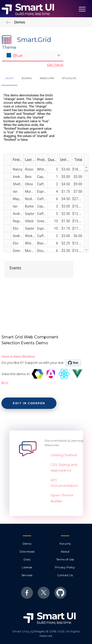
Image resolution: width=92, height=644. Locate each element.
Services (27, 575)
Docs (27, 559)
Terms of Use (65, 559)
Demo (27, 544)
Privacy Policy (65, 567)
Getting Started (64, 455)
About (65, 551)
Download (27, 551)
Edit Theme (55, 65)
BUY (5, 383)
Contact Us (65, 575)
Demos (15, 22)
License (27, 567)
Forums (65, 544)
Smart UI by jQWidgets (29, 631)
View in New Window (18, 356)
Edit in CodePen (29, 403)
